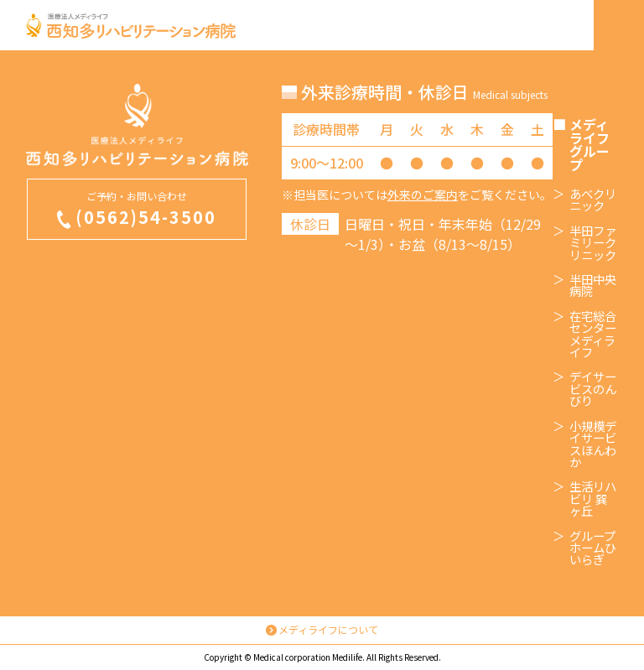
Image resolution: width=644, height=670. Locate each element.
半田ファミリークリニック (593, 243)
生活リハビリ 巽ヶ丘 (593, 499)
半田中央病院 (593, 286)
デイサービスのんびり (593, 389)
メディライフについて (328, 629)
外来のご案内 (423, 195)
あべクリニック (593, 200)
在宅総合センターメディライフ (593, 335)
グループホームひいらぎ (593, 548)
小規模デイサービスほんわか (593, 444)
